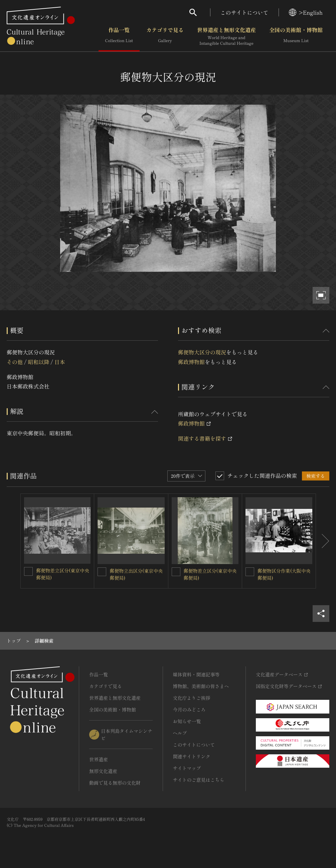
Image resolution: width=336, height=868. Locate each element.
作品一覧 (119, 36)
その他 (15, 362)
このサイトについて (244, 12)
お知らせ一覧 (187, 721)
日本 (60, 362)
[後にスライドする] (323, 541)
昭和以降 (38, 362)
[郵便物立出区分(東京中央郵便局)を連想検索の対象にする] (102, 572)
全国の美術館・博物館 (296, 36)
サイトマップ (187, 768)
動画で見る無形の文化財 (115, 783)
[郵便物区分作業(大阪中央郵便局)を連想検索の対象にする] (250, 572)
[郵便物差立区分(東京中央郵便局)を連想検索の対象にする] (28, 571)
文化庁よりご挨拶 (192, 698)
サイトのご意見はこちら (199, 780)
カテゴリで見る (165, 36)
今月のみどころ (189, 710)
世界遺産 (99, 759)
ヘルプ (180, 733)
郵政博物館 (191, 362)
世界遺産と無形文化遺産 (226, 36)
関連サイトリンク (192, 756)
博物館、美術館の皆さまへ (201, 686)
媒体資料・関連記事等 (196, 674)
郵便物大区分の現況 (202, 352)
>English (306, 12)
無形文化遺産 (103, 771)
